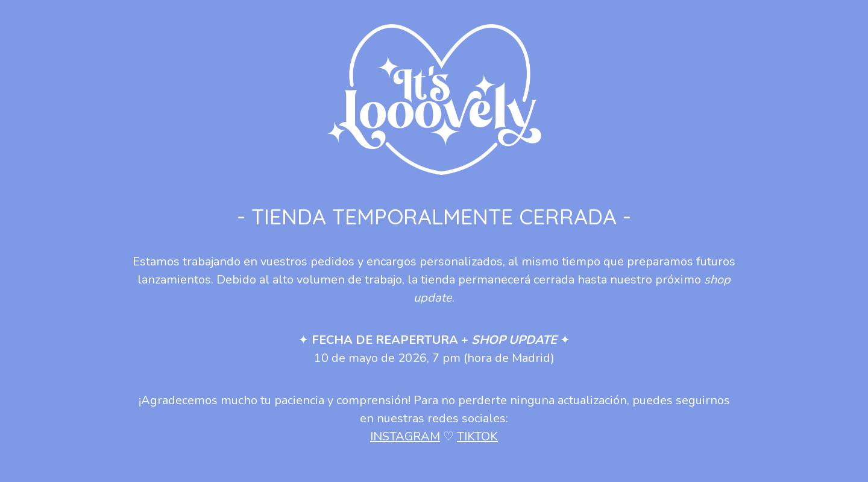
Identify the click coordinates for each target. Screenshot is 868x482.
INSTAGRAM (405, 436)
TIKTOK (477, 436)
